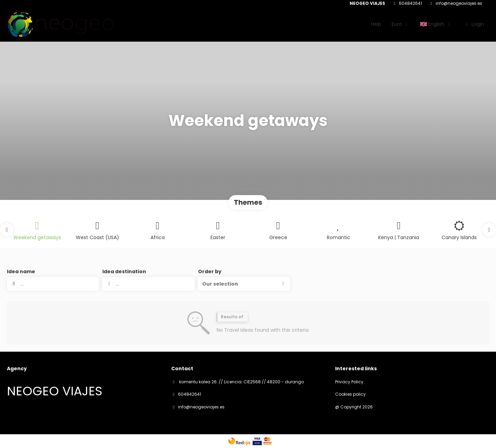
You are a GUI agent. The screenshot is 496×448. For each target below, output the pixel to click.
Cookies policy (350, 394)
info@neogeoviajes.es (459, 3)
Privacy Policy (349, 382)
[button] (7, 230)
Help (376, 24)
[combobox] (148, 284)
